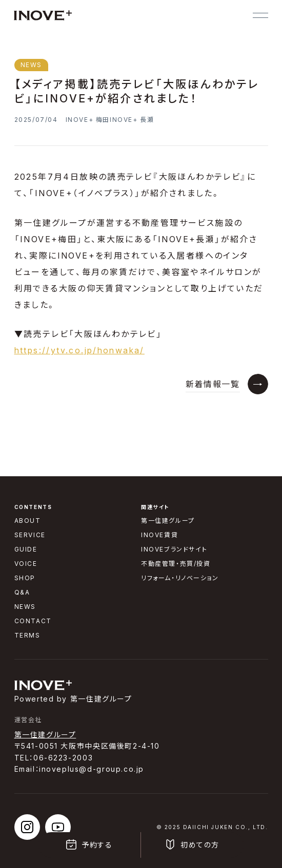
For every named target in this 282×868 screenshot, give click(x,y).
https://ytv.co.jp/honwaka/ (79, 350)
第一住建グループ (45, 735)
